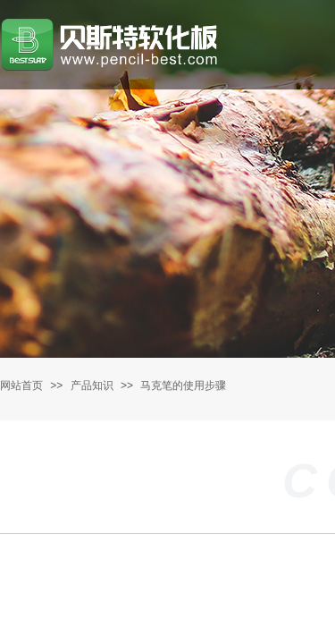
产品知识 (92, 386)
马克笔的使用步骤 (183, 386)
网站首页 (21, 386)
